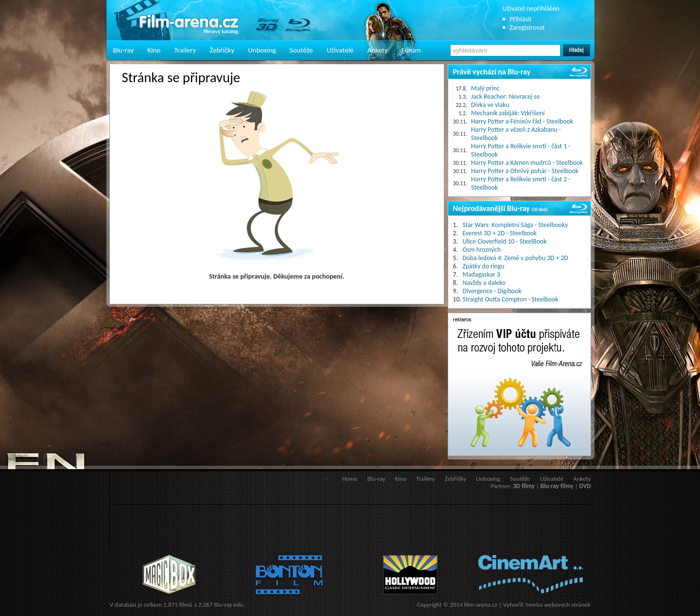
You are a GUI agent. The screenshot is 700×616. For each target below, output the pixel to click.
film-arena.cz (481, 605)
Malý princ (485, 88)
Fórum (411, 50)
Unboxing (262, 50)
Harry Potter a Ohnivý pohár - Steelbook (525, 171)
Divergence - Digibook (492, 291)
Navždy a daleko (484, 283)
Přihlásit (521, 19)
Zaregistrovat (527, 27)
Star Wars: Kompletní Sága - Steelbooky (516, 225)
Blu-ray (124, 50)
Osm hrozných (482, 250)
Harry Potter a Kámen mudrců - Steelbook (527, 163)
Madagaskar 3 (481, 274)
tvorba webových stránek (558, 605)
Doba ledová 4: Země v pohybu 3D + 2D (516, 258)
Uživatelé (340, 50)
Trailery (185, 50)
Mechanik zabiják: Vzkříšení (508, 113)
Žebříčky (222, 50)
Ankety (378, 50)
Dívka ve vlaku (490, 105)
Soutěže (301, 50)
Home (350, 479)
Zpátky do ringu (484, 266)
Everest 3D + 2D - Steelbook (500, 233)
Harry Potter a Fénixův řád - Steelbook (522, 121)
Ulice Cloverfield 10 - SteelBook (505, 241)
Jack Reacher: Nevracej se (505, 97)
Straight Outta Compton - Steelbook (511, 299)
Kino (154, 50)
